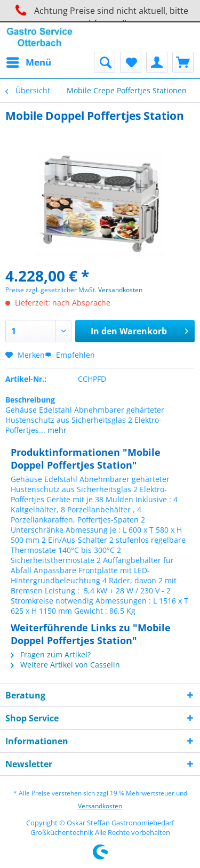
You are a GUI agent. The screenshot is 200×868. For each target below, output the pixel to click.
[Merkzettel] (131, 62)
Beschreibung (30, 400)
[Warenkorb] (183, 62)
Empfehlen (70, 355)
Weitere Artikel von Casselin (65, 665)
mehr (56, 430)
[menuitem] (28, 62)
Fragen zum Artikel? (51, 654)
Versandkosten (120, 290)
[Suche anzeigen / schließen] (105, 62)
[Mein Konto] (157, 62)
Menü (29, 61)
